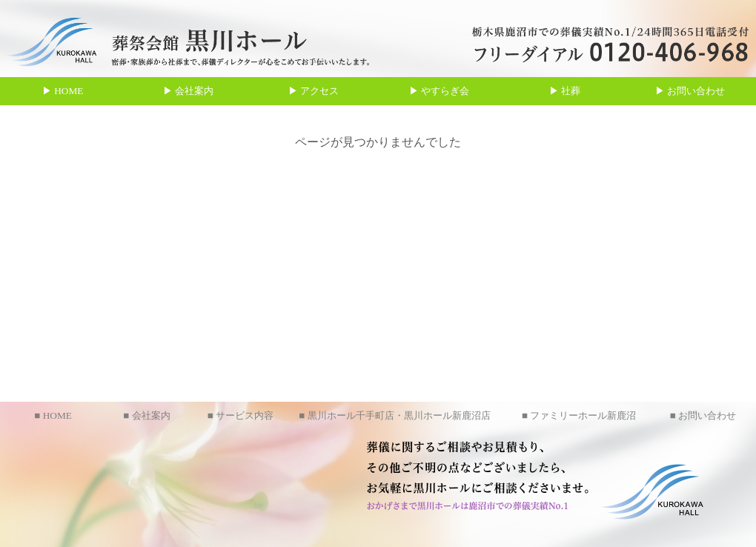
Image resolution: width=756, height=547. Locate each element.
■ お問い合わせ (703, 415)
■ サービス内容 (241, 415)
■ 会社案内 (146, 415)
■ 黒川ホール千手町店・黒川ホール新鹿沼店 (394, 415)
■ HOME (53, 415)
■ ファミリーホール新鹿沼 (579, 415)
